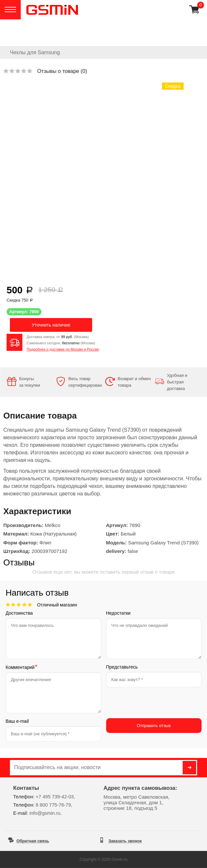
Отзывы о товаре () (62, 71)
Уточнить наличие (51, 325)
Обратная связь (33, 841)
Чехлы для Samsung (35, 52)
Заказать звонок (125, 841)
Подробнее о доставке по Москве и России (63, 349)
